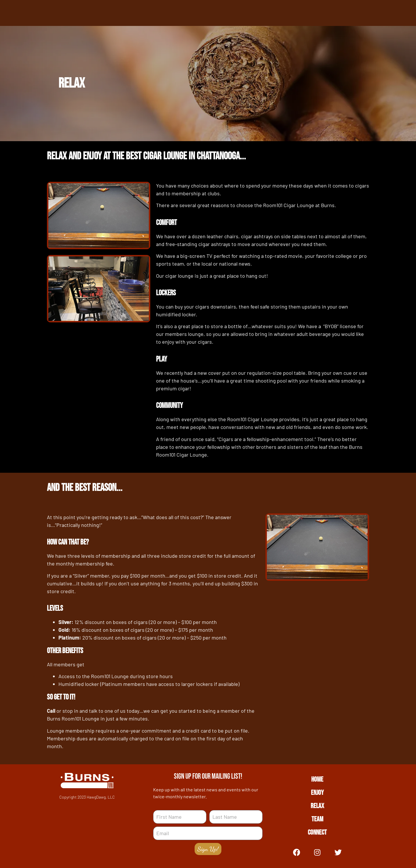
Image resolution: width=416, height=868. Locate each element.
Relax (317, 806)
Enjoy (317, 793)
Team (317, 819)
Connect (317, 832)
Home (317, 779)
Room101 (273, 205)
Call (51, 711)
